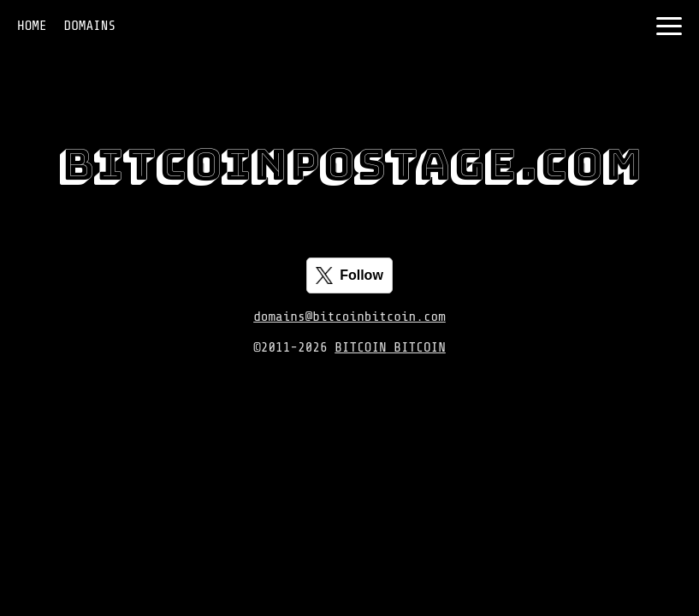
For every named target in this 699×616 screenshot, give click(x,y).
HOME (32, 26)
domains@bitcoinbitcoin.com (349, 317)
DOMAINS (90, 26)
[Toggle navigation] (669, 26)
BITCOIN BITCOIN (390, 347)
